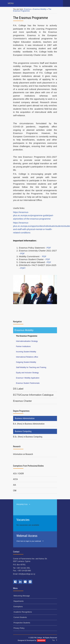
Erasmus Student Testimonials (28, 383)
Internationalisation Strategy (27, 341)
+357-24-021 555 (23, 568)
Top (53, 640)
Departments (19, 601)
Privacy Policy (19, 628)
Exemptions (18, 607)
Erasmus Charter (23, 401)
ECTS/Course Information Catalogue (33, 395)
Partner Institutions (23, 346)
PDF (49, 248)
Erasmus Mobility (40, 9)
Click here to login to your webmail (29, 541)
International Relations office (27, 357)
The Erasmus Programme (27, 336)
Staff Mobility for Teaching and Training (31, 367)
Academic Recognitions (23, 612)
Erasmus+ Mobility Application (28, 378)
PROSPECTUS (22, 504)
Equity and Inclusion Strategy (27, 373)
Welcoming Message (22, 596)
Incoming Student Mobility (26, 352)
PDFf (23, 268)
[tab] (35, 424)
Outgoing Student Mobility (26, 362)
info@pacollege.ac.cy (27, 574)
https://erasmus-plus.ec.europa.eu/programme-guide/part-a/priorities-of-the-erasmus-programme (33, 215)
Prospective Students (22, 623)
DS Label (18, 389)
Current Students (20, 617)
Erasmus (28, 9)
